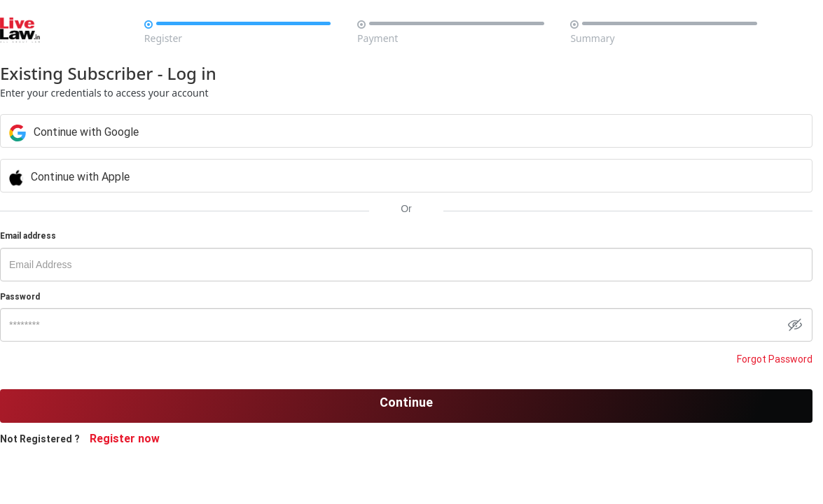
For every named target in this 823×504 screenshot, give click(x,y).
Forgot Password (752, 359)
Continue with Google (303, 132)
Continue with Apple (298, 176)
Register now (148, 438)
